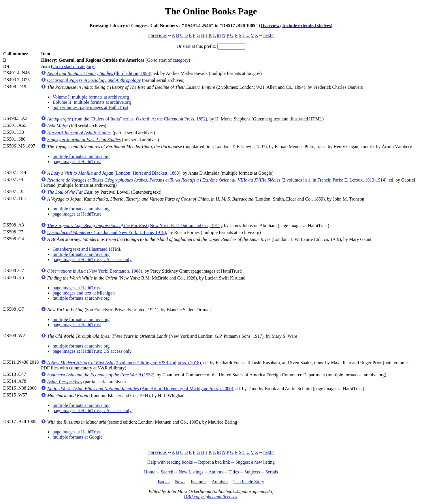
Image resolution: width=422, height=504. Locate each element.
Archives (220, 482)
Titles (234, 472)
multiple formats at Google (77, 437)
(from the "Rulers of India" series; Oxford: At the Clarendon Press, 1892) (127, 119)
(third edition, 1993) (99, 73)
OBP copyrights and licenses (210, 497)
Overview (270, 26)
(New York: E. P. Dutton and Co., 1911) (134, 225)
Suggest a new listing (255, 462)
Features (199, 482)
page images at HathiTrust (77, 162)
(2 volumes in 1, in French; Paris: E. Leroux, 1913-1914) (217, 180)
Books (164, 482)
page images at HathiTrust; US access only (92, 259)
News (180, 482)
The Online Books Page (211, 11)
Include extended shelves (307, 26)
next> (269, 35)
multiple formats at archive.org (81, 156)
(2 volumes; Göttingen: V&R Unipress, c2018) (124, 363)
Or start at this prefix (196, 46)
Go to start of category (168, 60)
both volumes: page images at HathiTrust (90, 107)
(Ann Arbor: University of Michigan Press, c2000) (140, 389)
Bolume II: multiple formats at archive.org (92, 102)
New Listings (191, 472)
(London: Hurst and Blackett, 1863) (114, 173)
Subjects (252, 472)
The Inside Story (249, 482)
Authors (216, 472)
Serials (272, 472)
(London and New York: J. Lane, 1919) (107, 232)
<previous (157, 35)
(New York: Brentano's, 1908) (95, 271)
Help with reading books (170, 462)
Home (150, 472)
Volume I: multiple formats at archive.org (91, 97)
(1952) (101, 375)
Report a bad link (214, 462)
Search (167, 472)
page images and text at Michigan (83, 293)
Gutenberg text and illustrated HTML (87, 249)
